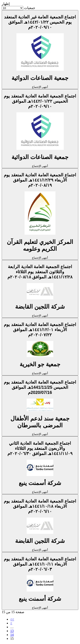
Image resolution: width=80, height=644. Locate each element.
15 (12, 639)
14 (12, 635)
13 (12, 631)
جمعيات (30, 8)
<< (12, 619)
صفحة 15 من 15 (13, 612)
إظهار (6, 4)
